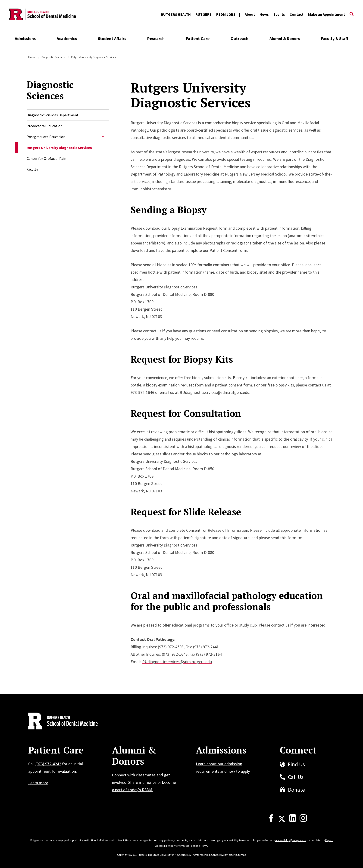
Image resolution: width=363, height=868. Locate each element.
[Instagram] (303, 820)
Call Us (296, 777)
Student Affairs (112, 39)
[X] (282, 820)
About (250, 14)
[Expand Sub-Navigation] (103, 137)
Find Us (296, 764)
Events (279, 14)
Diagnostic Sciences (53, 57)
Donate (296, 790)
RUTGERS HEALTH (176, 14)
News (264, 14)
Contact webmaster (223, 855)
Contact (297, 14)
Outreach (239, 39)
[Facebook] (271, 820)
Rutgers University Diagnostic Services (59, 148)
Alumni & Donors (285, 39)
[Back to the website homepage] (43, 15)
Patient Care (198, 39)
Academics (67, 39)
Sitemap (241, 855)
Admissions (25, 39)
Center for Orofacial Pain (46, 158)
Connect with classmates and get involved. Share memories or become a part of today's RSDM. (144, 782)
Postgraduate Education (46, 137)
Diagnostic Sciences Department (53, 115)
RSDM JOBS (226, 14)
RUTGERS (203, 14)
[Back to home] (59, 722)
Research (156, 39)
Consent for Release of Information (217, 530)
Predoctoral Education (45, 126)
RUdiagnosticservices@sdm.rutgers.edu (214, 392)
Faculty (32, 169)
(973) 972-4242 (48, 764)
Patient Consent (224, 250)
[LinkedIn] (293, 820)
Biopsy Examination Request (193, 228)
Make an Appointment (327, 14)
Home (32, 57)
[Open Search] (352, 15)
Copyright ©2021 (127, 855)
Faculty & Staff (335, 39)
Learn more (38, 783)
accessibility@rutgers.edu (291, 840)
